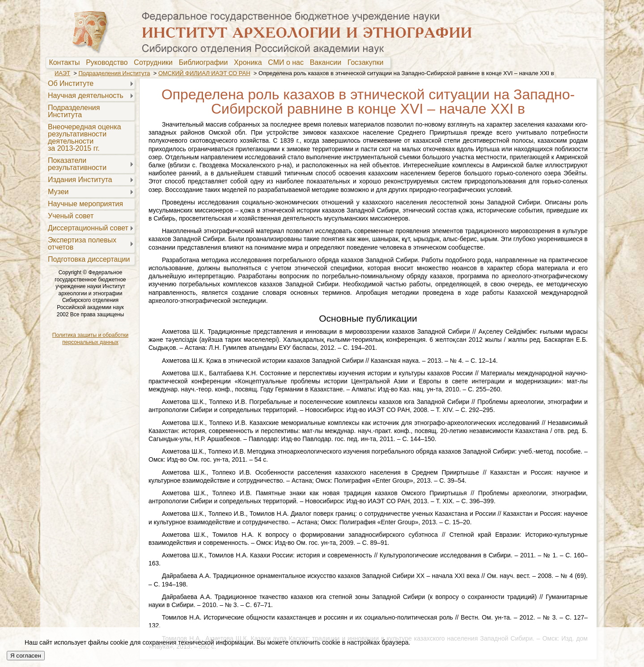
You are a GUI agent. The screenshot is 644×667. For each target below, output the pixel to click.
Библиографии (205, 63)
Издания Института (80, 180)
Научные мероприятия (85, 204)
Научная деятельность (86, 96)
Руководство (109, 63)
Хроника (250, 63)
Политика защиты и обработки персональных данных (90, 339)
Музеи (58, 192)
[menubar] (218, 63)
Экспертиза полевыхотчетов (82, 244)
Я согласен (26, 656)
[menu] (90, 171)
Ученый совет (71, 216)
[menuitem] (66, 63)
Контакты (66, 63)
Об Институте (71, 83)
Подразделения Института (114, 73)
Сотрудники (155, 63)
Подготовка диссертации (89, 259)
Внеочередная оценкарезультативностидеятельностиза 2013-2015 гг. (85, 138)
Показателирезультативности (77, 164)
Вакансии (328, 63)
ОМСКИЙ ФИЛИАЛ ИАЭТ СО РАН (204, 73)
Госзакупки (367, 63)
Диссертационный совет (88, 228)
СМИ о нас (288, 63)
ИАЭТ (62, 73)
